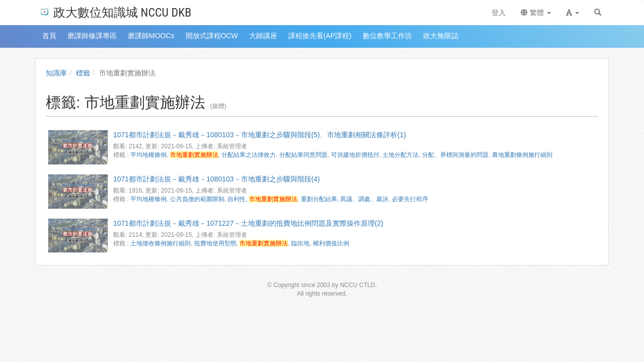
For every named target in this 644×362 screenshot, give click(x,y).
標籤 (83, 73)
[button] (573, 13)
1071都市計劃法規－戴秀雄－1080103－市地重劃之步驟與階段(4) (217, 179)
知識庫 (56, 73)
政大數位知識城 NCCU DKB (115, 12)
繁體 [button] (536, 13)
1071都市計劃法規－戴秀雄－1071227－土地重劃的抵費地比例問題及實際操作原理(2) (248, 223)
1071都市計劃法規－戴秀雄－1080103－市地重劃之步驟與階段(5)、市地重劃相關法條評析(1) (260, 135)
